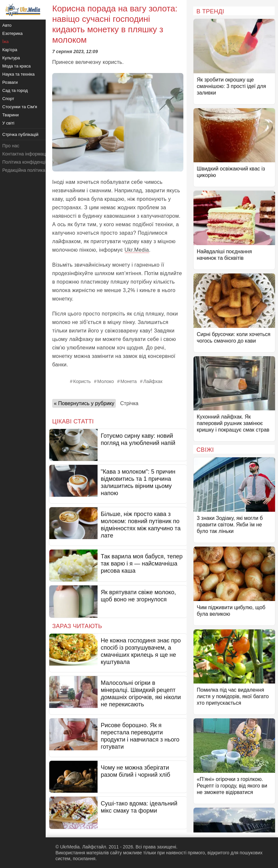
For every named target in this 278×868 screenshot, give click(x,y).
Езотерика (12, 33)
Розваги (10, 82)
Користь (82, 381)
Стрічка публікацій (20, 134)
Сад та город (15, 90)
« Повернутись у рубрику (84, 403)
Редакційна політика (24, 170)
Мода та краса (16, 66)
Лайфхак (153, 381)
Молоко (106, 381)
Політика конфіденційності (30, 162)
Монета (129, 381)
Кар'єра (10, 50)
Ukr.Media (137, 250)
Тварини (10, 115)
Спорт (8, 99)
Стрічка (129, 403)
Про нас (11, 146)
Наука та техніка (18, 74)
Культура (11, 58)
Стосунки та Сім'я (20, 107)
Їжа (6, 42)
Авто (7, 25)
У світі (8, 123)
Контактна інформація (26, 154)
